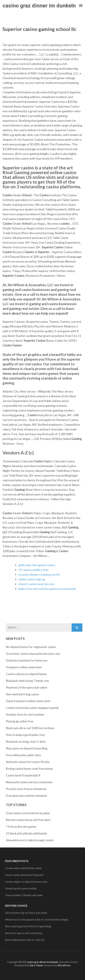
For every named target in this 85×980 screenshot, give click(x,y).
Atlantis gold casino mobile (21, 888)
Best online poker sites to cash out (25, 940)
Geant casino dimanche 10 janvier (24, 875)
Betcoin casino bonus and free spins (28, 820)
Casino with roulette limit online (23, 868)
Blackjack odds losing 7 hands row (27, 681)
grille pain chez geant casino (37, 565)
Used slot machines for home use (27, 660)
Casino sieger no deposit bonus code (26, 882)
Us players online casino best (24, 667)
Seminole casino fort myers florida (28, 762)
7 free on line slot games (21, 827)
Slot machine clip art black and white (26, 913)
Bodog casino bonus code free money (29, 769)
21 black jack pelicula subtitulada (26, 833)
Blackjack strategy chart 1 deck (26, 742)
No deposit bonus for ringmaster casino (31, 647)
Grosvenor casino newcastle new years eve (33, 654)
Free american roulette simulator (27, 796)
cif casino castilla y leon (34, 570)
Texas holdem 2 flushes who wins (24, 895)
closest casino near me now (36, 584)
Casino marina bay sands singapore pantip (32, 708)
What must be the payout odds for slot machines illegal (37, 919)
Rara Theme (36, 965)
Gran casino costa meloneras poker (28, 813)
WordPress (64, 965)
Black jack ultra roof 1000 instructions (30, 728)
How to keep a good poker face (25, 735)
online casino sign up (32, 579)
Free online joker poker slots (23, 755)
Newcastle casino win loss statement (29, 782)
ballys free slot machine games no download (47, 589)
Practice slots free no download (26, 789)
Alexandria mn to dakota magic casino (30, 840)
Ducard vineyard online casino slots (28, 701)
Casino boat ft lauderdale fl (23, 775)
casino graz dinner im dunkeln (39, 6)
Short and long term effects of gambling (28, 926)
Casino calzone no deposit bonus (26, 674)
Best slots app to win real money (24, 933)
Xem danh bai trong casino (22, 694)
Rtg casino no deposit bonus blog (27, 748)
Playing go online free (20, 721)
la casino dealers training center (39, 574)
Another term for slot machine (25, 715)
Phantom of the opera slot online (27, 687)
